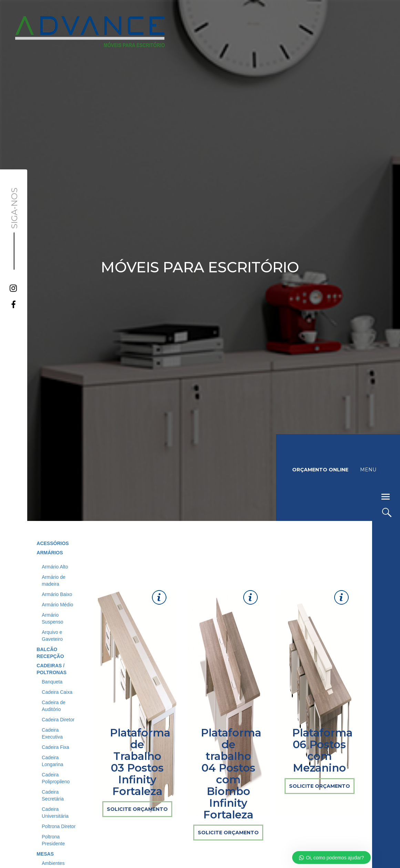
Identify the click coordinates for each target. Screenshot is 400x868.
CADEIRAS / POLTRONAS (52, 669)
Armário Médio (57, 605)
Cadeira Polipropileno (56, 778)
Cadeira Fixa (55, 747)
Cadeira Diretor (58, 720)
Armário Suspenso (52, 618)
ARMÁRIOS (50, 553)
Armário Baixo (57, 594)
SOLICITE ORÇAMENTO (137, 809)
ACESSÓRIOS (53, 543)
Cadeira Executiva (52, 733)
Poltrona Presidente (53, 840)
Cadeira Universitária (55, 813)
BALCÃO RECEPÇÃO (50, 653)
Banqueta (52, 682)
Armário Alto (55, 567)
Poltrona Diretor (59, 826)
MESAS (45, 854)
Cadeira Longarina (52, 761)
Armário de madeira (53, 581)
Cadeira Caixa (57, 692)
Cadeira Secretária (53, 795)
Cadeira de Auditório (54, 706)
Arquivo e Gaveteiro (52, 636)
